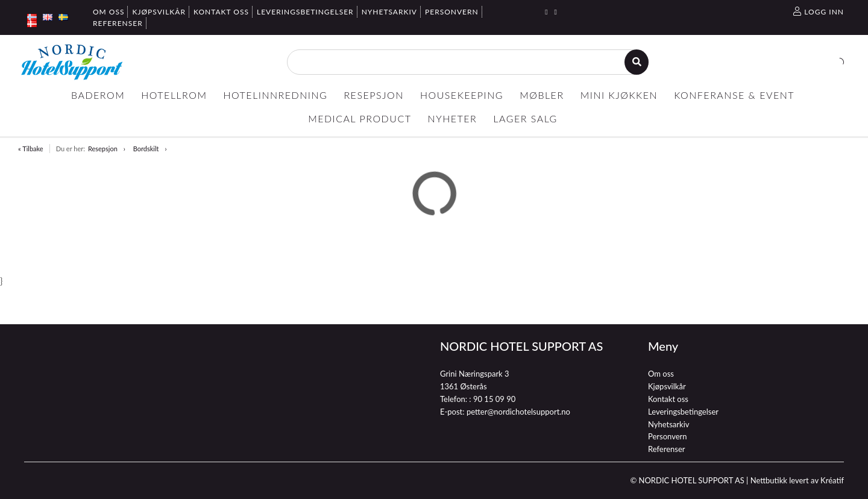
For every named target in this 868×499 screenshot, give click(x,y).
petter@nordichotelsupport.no (518, 412)
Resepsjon (103, 149)
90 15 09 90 (494, 399)
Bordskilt (146, 149)
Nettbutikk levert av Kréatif (797, 480)
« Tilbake (31, 149)
